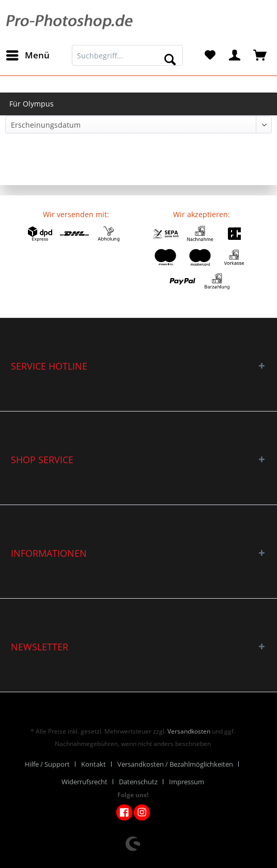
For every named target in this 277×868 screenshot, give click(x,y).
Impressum (187, 782)
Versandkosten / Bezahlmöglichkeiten (175, 764)
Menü (28, 54)
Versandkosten (189, 731)
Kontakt (94, 764)
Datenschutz (138, 782)
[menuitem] (27, 55)
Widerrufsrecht (84, 782)
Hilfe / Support (47, 764)
